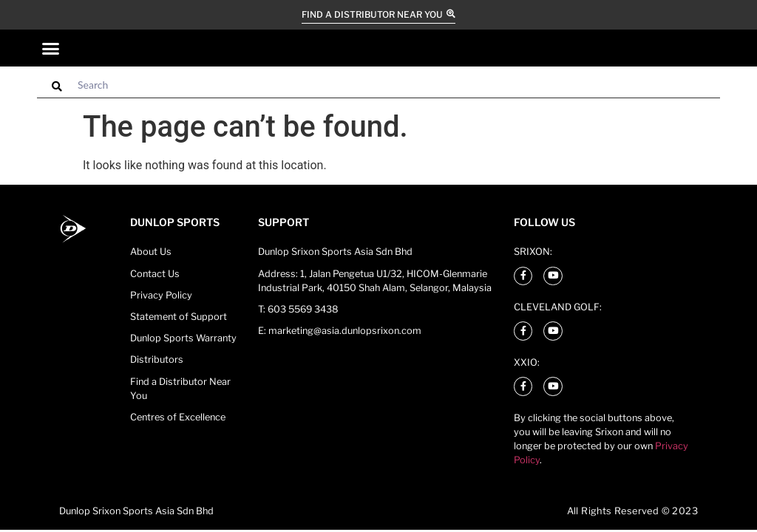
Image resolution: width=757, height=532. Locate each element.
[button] (51, 48)
